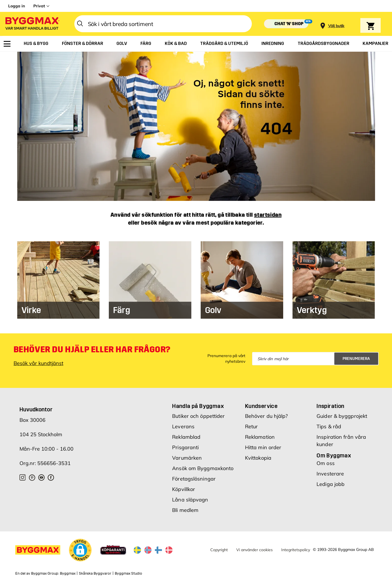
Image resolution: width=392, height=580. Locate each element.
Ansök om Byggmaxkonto (203, 468)
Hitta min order (263, 447)
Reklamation (260, 437)
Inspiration (330, 406)
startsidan (268, 215)
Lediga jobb (331, 484)
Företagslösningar (194, 479)
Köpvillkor (184, 489)
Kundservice (261, 406)
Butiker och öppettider (198, 416)
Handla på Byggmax (198, 406)
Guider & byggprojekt (342, 416)
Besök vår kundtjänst (38, 363)
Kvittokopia (258, 458)
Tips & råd (329, 426)
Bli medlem (185, 510)
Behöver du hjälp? (267, 416)
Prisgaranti (185, 447)
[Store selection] (336, 24)
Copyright (219, 550)
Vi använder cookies (255, 550)
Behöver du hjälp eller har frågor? (92, 349)
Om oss (326, 463)
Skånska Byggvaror (95, 574)
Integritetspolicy (296, 550)
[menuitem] (7, 44)
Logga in (17, 6)
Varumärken (187, 458)
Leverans (183, 426)
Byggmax (68, 574)
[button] (80, 551)
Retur (252, 426)
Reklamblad (186, 437)
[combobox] (163, 24)
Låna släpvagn (190, 500)
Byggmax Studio (128, 574)
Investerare (330, 474)
